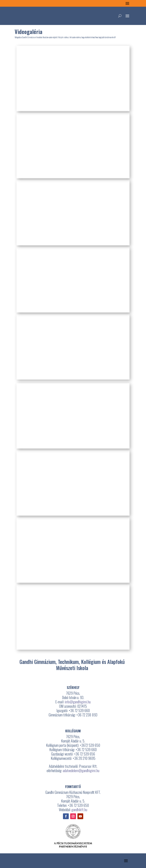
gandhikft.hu (79, 810)
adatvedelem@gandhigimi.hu (81, 770)
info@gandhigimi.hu (78, 702)
